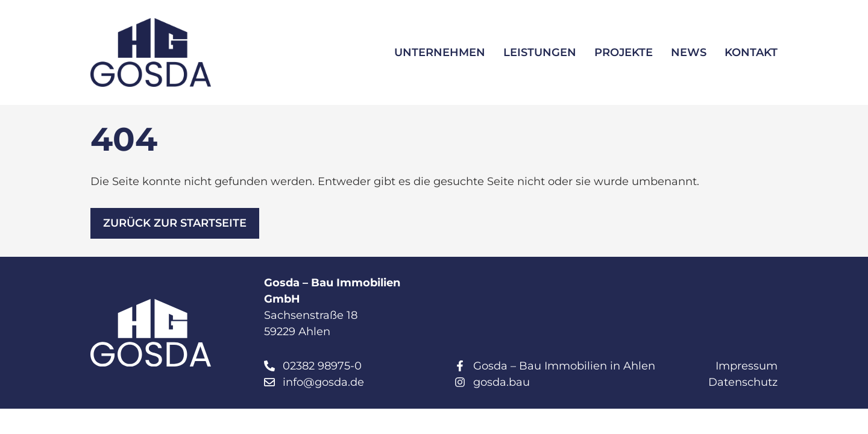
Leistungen (540, 52)
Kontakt (751, 52)
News (689, 52)
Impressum (747, 366)
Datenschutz (743, 382)
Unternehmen (440, 52)
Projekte (624, 52)
